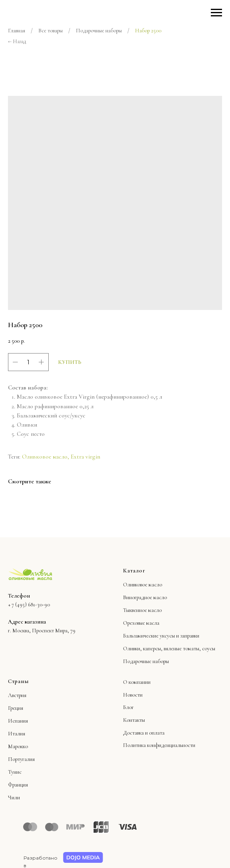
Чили (14, 797)
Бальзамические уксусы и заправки (161, 636)
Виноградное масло (145, 597)
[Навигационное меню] (216, 13)
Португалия (21, 759)
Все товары (51, 31)
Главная (17, 31)
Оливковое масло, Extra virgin (61, 457)
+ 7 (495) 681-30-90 (29, 605)
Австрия (17, 695)
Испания (18, 721)
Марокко (18, 746)
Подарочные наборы (99, 31)
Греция (16, 708)
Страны (18, 681)
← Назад (17, 41)
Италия (17, 734)
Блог (128, 707)
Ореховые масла (141, 623)
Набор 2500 (148, 31)
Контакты (134, 720)
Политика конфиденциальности (159, 745)
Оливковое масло (143, 585)
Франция (18, 785)
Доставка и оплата (144, 733)
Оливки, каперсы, (143, 649)
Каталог (134, 571)
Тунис (15, 772)
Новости (133, 695)
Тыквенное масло (142, 610)
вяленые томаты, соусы (189, 649)
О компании (137, 682)
